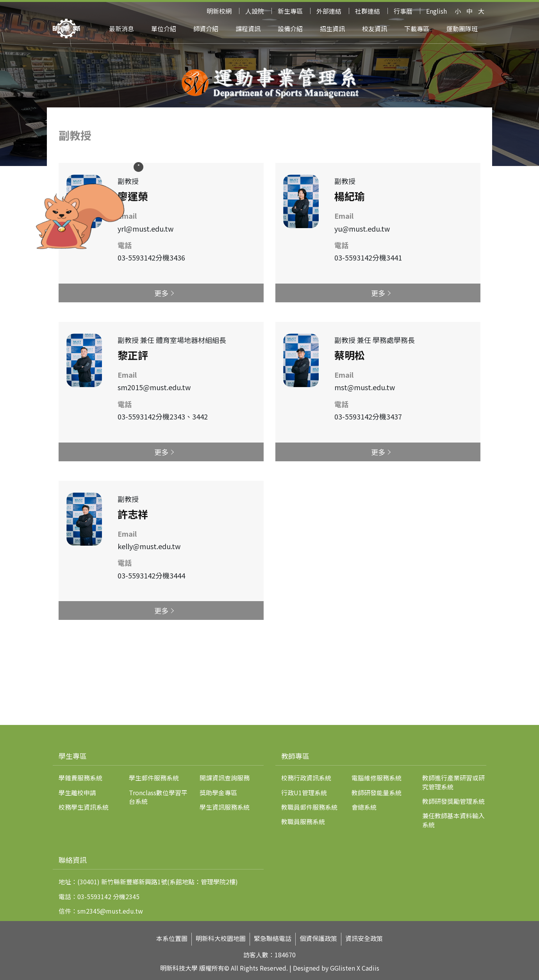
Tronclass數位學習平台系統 (158, 797)
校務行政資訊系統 (306, 778)
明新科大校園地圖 (221, 938)
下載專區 (417, 29)
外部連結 (329, 11)
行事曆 (403, 11)
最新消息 (121, 29)
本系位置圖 (172, 938)
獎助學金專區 (218, 793)
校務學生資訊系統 (84, 807)
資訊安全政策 (364, 938)
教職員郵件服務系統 (309, 807)
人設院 (255, 11)
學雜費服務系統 (80, 778)
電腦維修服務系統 (377, 778)
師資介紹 (206, 29)
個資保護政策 (318, 938)
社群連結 (368, 11)
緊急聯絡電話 (273, 938)
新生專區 (290, 11)
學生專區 (73, 756)
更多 (161, 293)
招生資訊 (332, 29)
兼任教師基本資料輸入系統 (453, 820)
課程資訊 (248, 29)
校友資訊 (375, 29)
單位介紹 (164, 29)
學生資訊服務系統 (225, 807)
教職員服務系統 (303, 821)
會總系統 (364, 807)
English (436, 11)
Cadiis (370, 968)
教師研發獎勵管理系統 (453, 801)
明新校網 (219, 11)
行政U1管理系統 (304, 793)
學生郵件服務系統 (154, 778)
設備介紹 (290, 29)
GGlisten (343, 968)
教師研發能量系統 (377, 793)
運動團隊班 (462, 29)
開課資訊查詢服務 (225, 778)
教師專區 (295, 756)
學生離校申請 (77, 793)
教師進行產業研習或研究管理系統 (453, 782)
